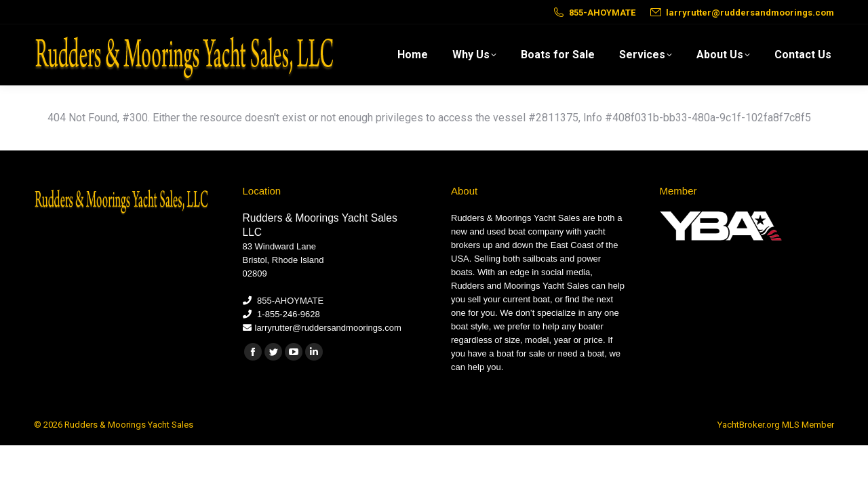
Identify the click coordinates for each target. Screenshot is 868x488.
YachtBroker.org (749, 425)
